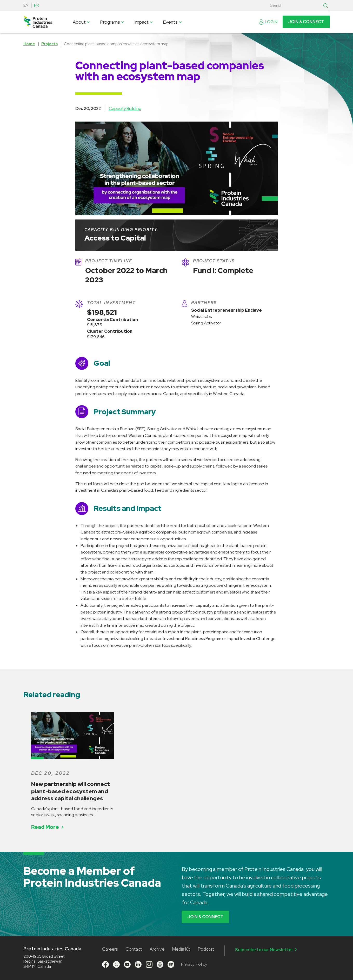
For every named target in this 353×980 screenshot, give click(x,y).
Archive (157, 949)
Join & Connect (306, 22)
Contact (134, 949)
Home (29, 44)
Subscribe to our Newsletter (267, 950)
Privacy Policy (194, 964)
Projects (49, 44)
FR (36, 5)
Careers (110, 949)
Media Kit (181, 949)
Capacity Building (125, 108)
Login (268, 22)
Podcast (206, 949)
